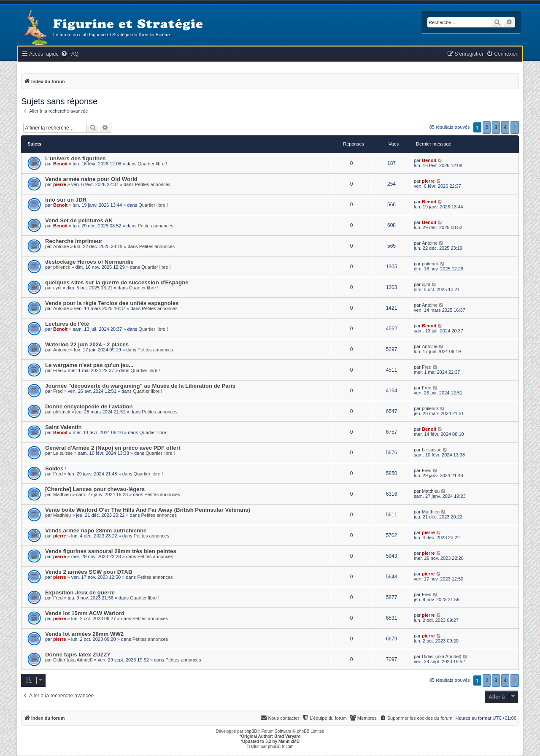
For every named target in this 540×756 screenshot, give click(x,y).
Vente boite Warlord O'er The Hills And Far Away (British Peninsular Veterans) (148, 510)
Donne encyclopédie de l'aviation (89, 406)
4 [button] (505, 127)
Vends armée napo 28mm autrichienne (96, 531)
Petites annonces (153, 184)
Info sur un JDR (66, 200)
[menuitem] (70, 54)
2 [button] (487, 127)
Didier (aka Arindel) (73, 660)
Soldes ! (56, 468)
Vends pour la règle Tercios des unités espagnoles (112, 303)
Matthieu (62, 494)
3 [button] (496, 127)
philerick (62, 267)
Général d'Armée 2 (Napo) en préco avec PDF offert (113, 448)
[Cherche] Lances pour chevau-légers (95, 489)
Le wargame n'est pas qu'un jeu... (89, 365)
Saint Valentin (63, 427)
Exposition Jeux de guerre (80, 593)
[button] (515, 127)
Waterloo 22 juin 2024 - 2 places (87, 344)
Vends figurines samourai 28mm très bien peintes (111, 551)
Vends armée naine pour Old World (91, 179)
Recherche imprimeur (74, 241)
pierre (60, 184)
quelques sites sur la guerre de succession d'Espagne (117, 282)
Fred (58, 370)
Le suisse (63, 453)
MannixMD (289, 741)
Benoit (60, 164)
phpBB (251, 731)
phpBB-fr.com (281, 747)
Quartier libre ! (153, 164)
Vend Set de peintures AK (79, 220)
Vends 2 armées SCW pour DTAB (89, 572)
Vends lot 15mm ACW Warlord (85, 613)
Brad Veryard (287, 736)
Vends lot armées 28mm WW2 (84, 634)
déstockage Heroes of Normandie (89, 262)
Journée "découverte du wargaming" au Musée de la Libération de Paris (140, 386)
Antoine (61, 246)
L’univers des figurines (76, 158)
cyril (57, 288)
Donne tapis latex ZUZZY (78, 655)
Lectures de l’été (67, 324)
